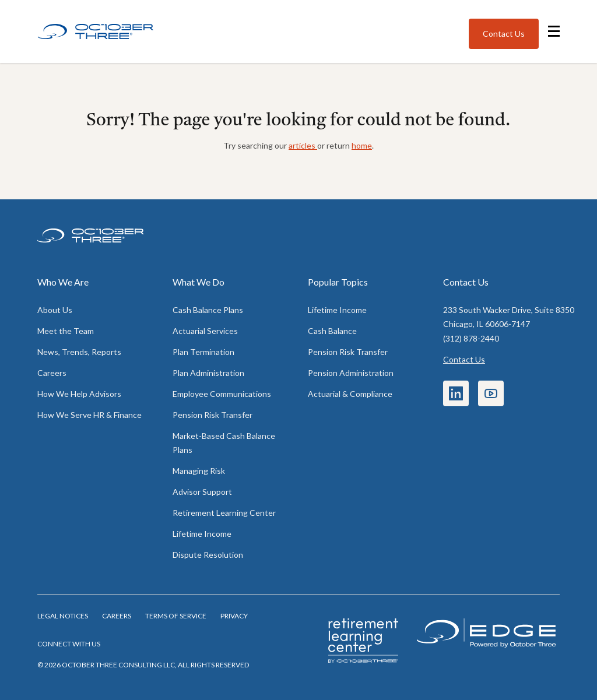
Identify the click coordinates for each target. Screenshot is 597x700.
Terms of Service (176, 616)
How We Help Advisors (79, 394)
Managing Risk (199, 471)
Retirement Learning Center (224, 513)
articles (303, 145)
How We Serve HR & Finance (89, 415)
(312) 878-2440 (471, 338)
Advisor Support (202, 492)
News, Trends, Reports (79, 352)
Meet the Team (66, 331)
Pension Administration (351, 373)
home (362, 145)
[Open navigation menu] (554, 31)
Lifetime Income (202, 534)
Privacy (234, 616)
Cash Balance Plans (208, 310)
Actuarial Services (205, 331)
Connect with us (69, 644)
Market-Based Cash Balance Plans (224, 443)
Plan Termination (203, 352)
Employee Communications (222, 394)
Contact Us (464, 359)
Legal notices (63, 616)
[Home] (96, 32)
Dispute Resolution (208, 555)
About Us (55, 310)
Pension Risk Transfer (213, 415)
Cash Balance (332, 331)
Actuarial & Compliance (350, 394)
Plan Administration (208, 373)
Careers (52, 373)
